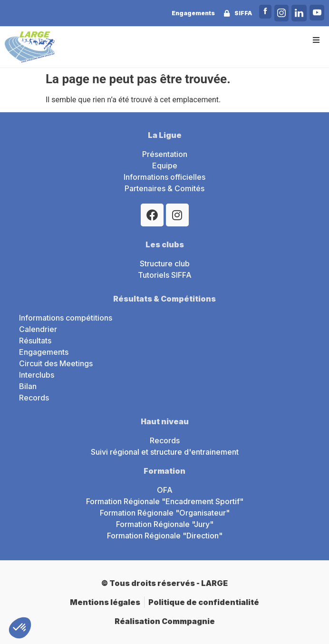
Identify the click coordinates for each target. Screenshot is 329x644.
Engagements (193, 13)
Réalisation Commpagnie (165, 621)
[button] (316, 40)
